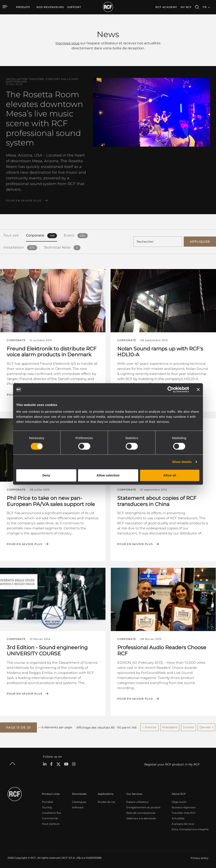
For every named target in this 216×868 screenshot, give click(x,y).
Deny (46, 475)
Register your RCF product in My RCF (172, 764)
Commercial (50, 818)
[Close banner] (198, 389)
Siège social (179, 801)
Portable (47, 801)
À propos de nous (183, 823)
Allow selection (108, 475)
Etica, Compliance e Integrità (190, 829)
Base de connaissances (141, 812)
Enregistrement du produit (143, 807)
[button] (18, 727)
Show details (182, 462)
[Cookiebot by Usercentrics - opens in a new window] (171, 389)
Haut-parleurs (51, 823)
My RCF (186, 7)
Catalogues (79, 801)
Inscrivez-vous (67, 43)
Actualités (178, 818)
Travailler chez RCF (184, 812)
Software (78, 807)
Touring (47, 807)
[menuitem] (50, 7)
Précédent (170, 727)
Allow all (170, 475)
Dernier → (206, 727)
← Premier (149, 727)
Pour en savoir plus (24, 201)
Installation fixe (51, 812)
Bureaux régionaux (184, 807)
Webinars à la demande (141, 818)
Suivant (188, 727)
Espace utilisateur (138, 801)
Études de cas (106, 801)
